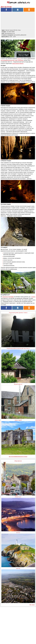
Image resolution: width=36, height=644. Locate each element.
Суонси (33, 297)
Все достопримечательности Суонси (18, 457)
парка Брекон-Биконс (18, 63)
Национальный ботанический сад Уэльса (18, 348)
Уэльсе (19, 59)
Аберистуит (18, 497)
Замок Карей (18, 420)
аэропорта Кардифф (8, 297)
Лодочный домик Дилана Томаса (18, 313)
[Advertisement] (18, 625)
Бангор (18, 568)
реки (16, 60)
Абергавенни (18, 461)
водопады (21, 60)
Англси (18, 533)
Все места (32, 605)
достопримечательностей (8, 60)
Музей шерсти (18, 384)
